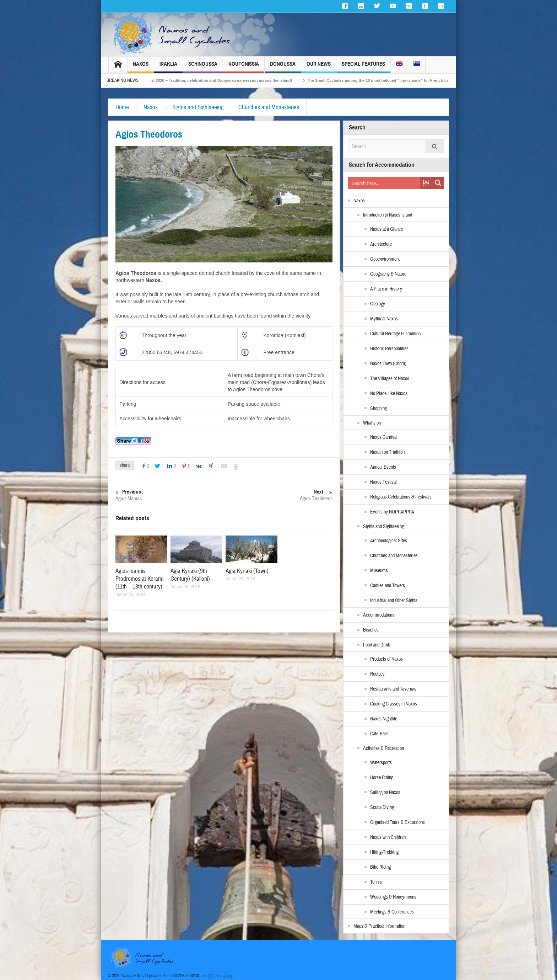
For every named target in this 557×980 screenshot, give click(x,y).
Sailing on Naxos (385, 793)
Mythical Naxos (384, 319)
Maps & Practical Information (379, 926)
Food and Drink (377, 645)
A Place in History (386, 289)
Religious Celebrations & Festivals (401, 497)
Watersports (381, 763)
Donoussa (283, 67)
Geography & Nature (388, 274)
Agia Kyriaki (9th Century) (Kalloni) (190, 575)
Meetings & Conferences (392, 912)
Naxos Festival (383, 482)
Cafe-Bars (379, 734)
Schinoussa (203, 67)
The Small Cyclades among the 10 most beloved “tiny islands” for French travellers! (397, 80)
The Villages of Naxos (390, 379)
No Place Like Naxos (389, 394)
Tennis (376, 882)
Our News (319, 67)
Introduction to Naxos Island (388, 215)
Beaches (371, 630)
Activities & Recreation (383, 749)
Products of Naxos (386, 659)
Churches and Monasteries (269, 107)
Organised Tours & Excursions (398, 822)
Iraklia (168, 67)
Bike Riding (380, 867)
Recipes (377, 674)
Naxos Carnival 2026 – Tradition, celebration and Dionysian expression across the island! (221, 80)
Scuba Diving (382, 808)
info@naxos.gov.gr (218, 976)
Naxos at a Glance (386, 229)
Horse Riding (382, 778)
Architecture (381, 244)
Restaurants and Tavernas (393, 689)
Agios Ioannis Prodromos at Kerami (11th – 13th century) (139, 579)
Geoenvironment (385, 259)
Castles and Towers (388, 586)
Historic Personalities (389, 349)
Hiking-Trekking (384, 852)
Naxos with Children (388, 837)
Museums (379, 571)
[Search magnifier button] (438, 183)
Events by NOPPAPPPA (392, 512)
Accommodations (379, 615)
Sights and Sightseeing (198, 107)
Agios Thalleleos (278, 495)
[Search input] (384, 183)
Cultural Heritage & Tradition (395, 334)
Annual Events (383, 467)
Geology (378, 304)
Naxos (141, 67)
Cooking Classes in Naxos (394, 704)
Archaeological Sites (389, 541)
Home (122, 107)
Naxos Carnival (384, 437)
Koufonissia (244, 67)
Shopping (378, 409)
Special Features (363, 67)
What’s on (372, 423)
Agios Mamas (170, 495)
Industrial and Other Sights (394, 601)
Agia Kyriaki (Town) (247, 571)
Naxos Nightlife (384, 719)
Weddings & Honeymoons (393, 897)
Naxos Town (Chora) (388, 364)
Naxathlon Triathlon (387, 452)
